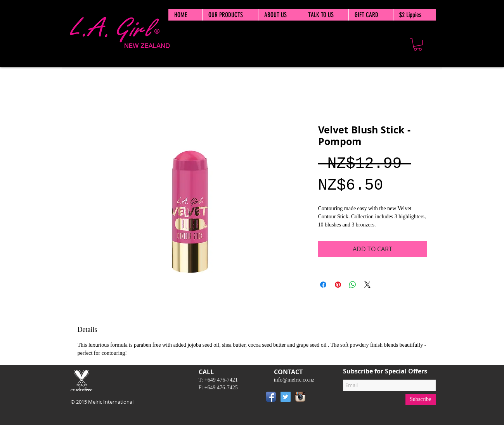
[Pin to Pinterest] (319, 398)
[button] (418, 44)
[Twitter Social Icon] (286, 397)
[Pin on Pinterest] (338, 285)
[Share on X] (367, 285)
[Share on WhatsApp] (353, 285)
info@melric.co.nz (294, 380)
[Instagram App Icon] (300, 397)
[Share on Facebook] (323, 285)
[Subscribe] (421, 399)
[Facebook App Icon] (271, 397)
